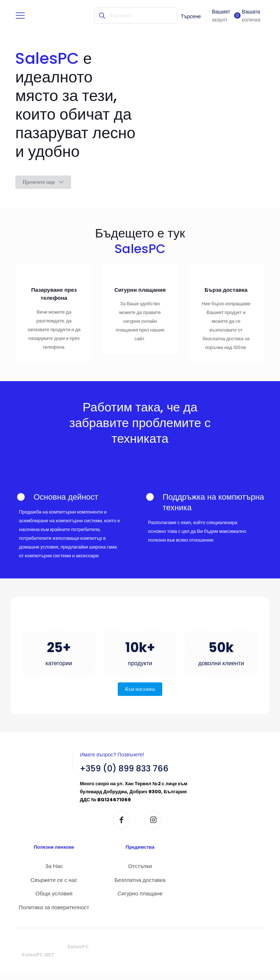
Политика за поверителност (54, 913)
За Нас (54, 873)
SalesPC (78, 953)
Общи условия (54, 900)
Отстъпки (140, 873)
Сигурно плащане (140, 900)
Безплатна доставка (140, 886)
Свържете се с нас (54, 886)
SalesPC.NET (38, 961)
